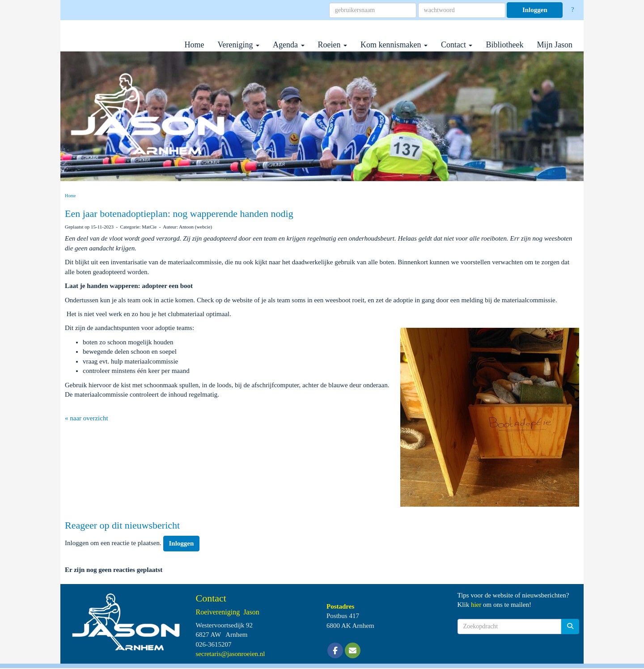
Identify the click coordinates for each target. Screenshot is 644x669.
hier (476, 605)
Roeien (333, 45)
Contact (457, 45)
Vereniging (239, 45)
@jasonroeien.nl (231, 654)
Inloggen (535, 10)
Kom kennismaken (394, 45)
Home (195, 45)
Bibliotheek (504, 45)
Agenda (288, 45)
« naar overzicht (87, 418)
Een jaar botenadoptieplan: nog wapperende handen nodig (179, 214)
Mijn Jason (555, 45)
